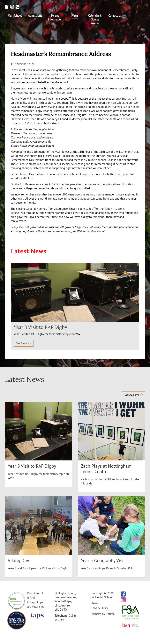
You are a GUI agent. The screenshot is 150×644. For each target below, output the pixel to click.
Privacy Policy (100, 608)
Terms (95, 603)
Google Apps (35, 602)
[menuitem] (15, 16)
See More (24, 343)
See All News (134, 395)
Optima (110, 614)
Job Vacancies (36, 607)
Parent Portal (35, 593)
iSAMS (31, 598)
